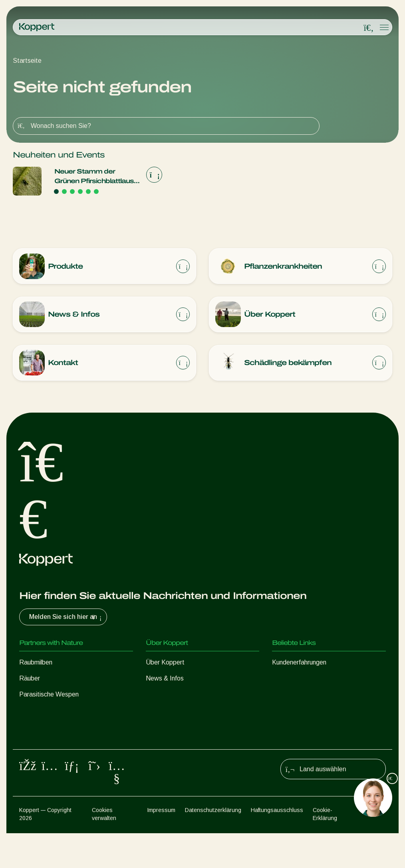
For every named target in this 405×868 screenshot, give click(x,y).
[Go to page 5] (88, 192)
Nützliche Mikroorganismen (57, 727)
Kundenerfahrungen (299, 663)
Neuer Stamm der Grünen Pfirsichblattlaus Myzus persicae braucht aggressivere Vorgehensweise (95, 177)
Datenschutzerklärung (213, 844)
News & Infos (165, 679)
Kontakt (157, 711)
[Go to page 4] (80, 192)
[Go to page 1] (56, 192)
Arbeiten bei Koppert (175, 695)
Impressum (161, 844)
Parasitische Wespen (49, 695)
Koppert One (290, 679)
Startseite (27, 61)
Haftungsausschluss (277, 844)
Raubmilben (36, 663)
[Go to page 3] (72, 192)
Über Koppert (165, 663)
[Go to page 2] (64, 192)
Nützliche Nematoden (50, 711)
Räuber (30, 679)
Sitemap (376, 844)
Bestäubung (36, 759)
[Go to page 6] (96, 192)
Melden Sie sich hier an (66, 618)
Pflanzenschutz (41, 743)
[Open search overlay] (369, 28)
